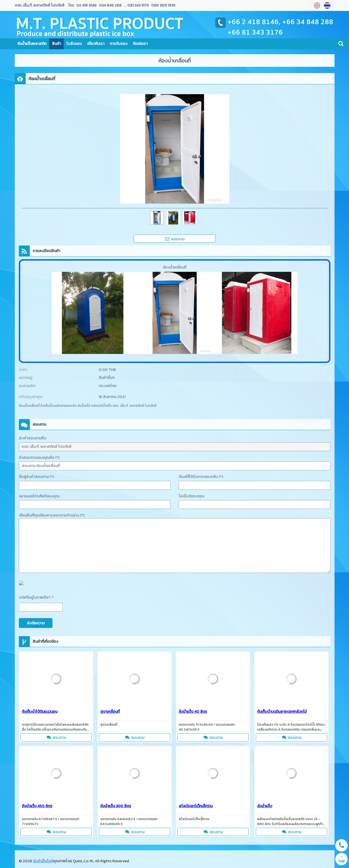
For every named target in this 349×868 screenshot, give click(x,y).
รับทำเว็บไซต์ (43, 861)
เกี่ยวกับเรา (96, 44)
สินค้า (56, 44)
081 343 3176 (138, 5)
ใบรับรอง (74, 44)
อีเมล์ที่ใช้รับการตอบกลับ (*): (201, 477)
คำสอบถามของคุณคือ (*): (39, 458)
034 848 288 (110, 5)
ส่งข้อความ (36, 623)
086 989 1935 (163, 5)
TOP (341, 859)
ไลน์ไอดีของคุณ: (192, 496)
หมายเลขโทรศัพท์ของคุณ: (39, 496)
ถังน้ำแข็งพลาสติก (32, 44)
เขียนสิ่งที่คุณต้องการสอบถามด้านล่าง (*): (52, 515)
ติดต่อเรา (140, 44)
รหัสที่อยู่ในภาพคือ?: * (36, 597)
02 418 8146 (86, 5)
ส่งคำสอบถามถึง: (33, 438)
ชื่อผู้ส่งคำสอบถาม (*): (37, 477)
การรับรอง (119, 44)
